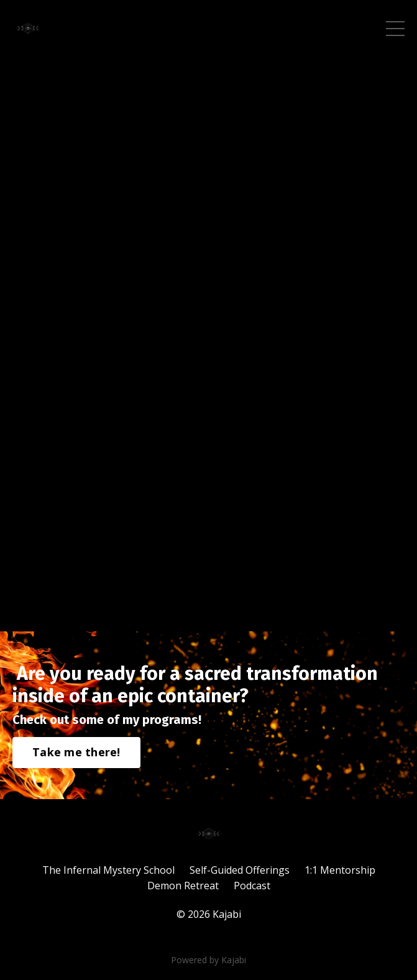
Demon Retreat (183, 886)
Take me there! (76, 752)
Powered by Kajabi (209, 960)
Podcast (252, 886)
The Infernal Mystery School (108, 870)
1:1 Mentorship (340, 870)
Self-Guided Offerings (240, 870)
